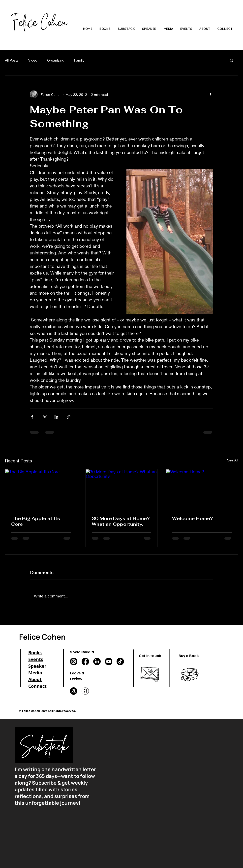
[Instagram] (74, 661)
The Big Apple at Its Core (36, 521)
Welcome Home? (192, 518)
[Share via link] (69, 417)
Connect (37, 686)
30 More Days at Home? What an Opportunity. (121, 521)
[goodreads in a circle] (85, 691)
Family (79, 60)
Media (35, 673)
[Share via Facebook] (32, 417)
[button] (232, 60)
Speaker (37, 666)
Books (35, 653)
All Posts (12, 60)
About (35, 679)
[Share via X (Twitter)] (44, 417)
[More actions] (210, 94)
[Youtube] (109, 661)
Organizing (56, 60)
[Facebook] (85, 661)
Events (36, 659)
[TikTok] (120, 661)
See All (233, 460)
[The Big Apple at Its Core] (41, 489)
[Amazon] (74, 691)
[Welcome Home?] (202, 489)
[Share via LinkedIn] (56, 417)
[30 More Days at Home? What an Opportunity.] (122, 489)
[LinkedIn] (97, 661)
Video (33, 60)
